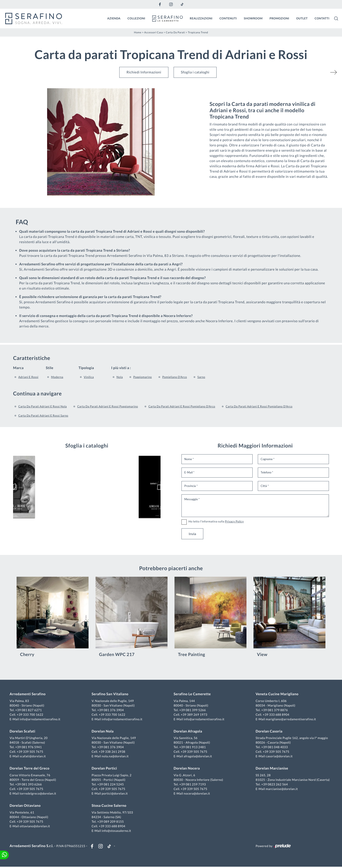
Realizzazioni (201, 18)
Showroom (253, 18)
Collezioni (136, 18)
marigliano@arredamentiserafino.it (290, 720)
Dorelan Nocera (187, 769)
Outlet (302, 18)
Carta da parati (175, 32)
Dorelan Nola (103, 732)
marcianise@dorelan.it (281, 789)
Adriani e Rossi (28, 376)
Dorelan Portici (105, 769)
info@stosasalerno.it (117, 831)
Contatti (322, 18)
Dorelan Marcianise (271, 769)
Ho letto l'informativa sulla (216, 521)
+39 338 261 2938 (113, 752)
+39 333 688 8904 (276, 715)
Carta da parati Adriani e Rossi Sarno (43, 415)
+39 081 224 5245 (111, 785)
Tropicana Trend (198, 32)
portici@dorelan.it (115, 794)
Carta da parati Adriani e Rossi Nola (43, 406)
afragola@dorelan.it (198, 757)
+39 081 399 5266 (193, 710)
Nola (120, 376)
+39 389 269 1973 (194, 715)
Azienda (114, 18)
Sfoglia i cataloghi (195, 72)
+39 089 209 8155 (111, 822)
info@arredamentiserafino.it (41, 720)
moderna (57, 376)
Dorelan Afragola (188, 732)
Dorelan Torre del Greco (30, 769)
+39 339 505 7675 (31, 752)
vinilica (89, 376)
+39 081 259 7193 (193, 785)
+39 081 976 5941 (29, 748)
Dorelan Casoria (269, 732)
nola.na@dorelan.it (115, 757)
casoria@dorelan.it (279, 757)
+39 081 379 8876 (274, 710)
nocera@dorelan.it (197, 794)
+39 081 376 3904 (111, 710)
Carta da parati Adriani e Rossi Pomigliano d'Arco (182, 406)
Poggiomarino (143, 376)
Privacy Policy (234, 521)
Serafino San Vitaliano (110, 694)
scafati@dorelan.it (34, 757)
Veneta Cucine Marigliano (277, 694)
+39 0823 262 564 (274, 785)
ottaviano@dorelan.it (36, 826)
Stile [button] (50, 367)
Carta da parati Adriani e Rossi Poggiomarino (108, 406)
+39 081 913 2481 (193, 748)
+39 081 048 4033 (274, 748)
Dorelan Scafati (23, 732)
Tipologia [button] (86, 367)
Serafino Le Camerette (192, 694)
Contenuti (228, 18)
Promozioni (279, 18)
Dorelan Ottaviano (26, 806)
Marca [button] (18, 367)
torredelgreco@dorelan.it (39, 794)
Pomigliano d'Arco (175, 376)
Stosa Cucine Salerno (109, 806)
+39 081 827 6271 (29, 710)
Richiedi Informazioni (144, 72)
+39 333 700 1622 (31, 715)
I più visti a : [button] (121, 367)
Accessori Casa (154, 32)
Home (138, 32)
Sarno (201, 376)
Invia (192, 533)
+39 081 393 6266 (29, 785)
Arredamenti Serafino (28, 694)
